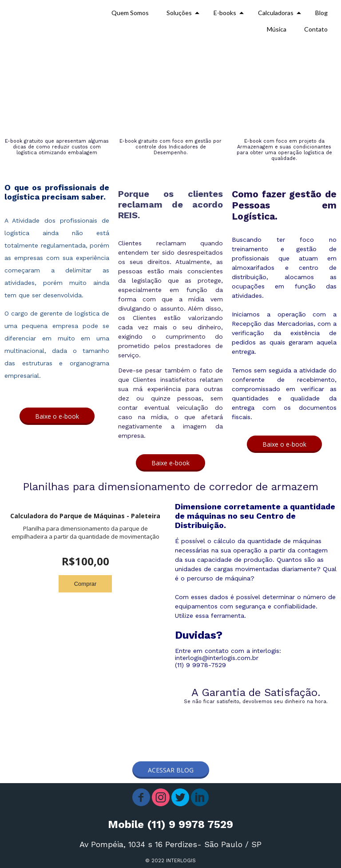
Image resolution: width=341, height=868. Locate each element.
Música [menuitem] (277, 29)
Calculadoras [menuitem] (276, 13)
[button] (57, 416)
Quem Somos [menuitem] (130, 13)
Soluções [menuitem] (179, 13)
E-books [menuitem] (225, 13)
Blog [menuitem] (321, 13)
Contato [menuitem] (316, 29)
